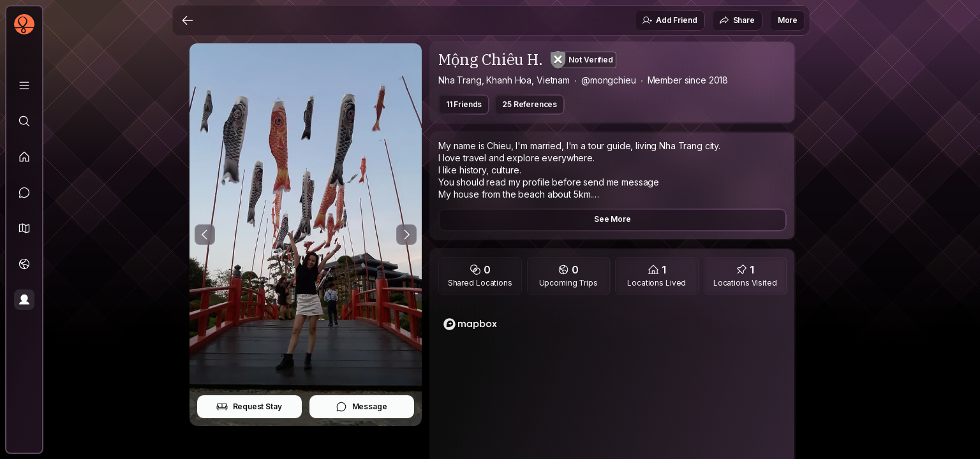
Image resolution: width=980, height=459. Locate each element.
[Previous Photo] (205, 235)
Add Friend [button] (669, 20)
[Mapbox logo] (470, 324)
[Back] (188, 20)
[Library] (24, 85)
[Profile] (24, 300)
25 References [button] (530, 104)
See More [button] (612, 219)
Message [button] (361, 407)
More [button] (788, 20)
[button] (24, 228)
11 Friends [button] (464, 104)
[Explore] (24, 121)
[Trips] (24, 264)
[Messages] (24, 193)
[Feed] (24, 157)
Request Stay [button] (249, 407)
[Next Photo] (406, 235)
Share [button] (737, 20)
